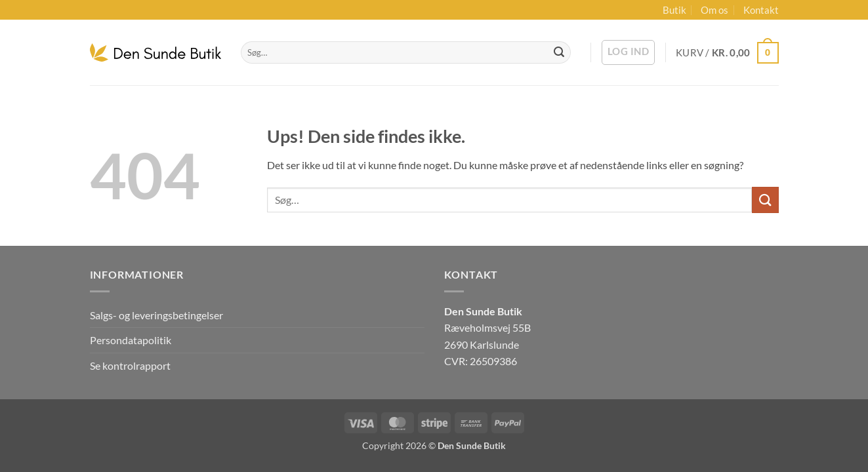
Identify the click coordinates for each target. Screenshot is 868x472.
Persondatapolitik (131, 340)
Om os (714, 10)
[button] (628, 52)
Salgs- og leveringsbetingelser (156, 315)
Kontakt (761, 10)
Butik (674, 10)
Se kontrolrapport (130, 365)
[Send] (559, 52)
